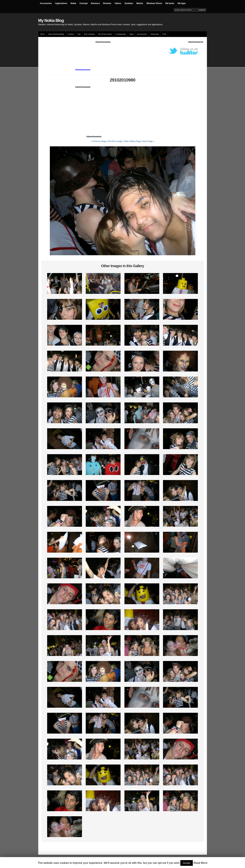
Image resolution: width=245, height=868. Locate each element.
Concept (84, 3)
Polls (164, 34)
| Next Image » (148, 141)
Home (42, 34)
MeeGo (140, 3)
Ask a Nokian (89, 34)
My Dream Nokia (105, 34)
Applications (61, 3)
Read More (201, 863)
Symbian (129, 3)
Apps (132, 34)
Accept (187, 863)
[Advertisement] (103, 51)
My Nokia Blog (51, 20)
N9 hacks (170, 3)
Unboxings (155, 34)
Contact (71, 34)
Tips (79, 34)
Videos (118, 3)
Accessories (46, 3)
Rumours (95, 3)
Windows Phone (154, 3)
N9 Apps (182, 3)
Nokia (73, 3)
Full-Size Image (115, 141)
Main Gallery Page (132, 141)
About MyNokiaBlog (56, 34)
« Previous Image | (99, 141)
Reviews (107, 3)
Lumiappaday (121, 34)
